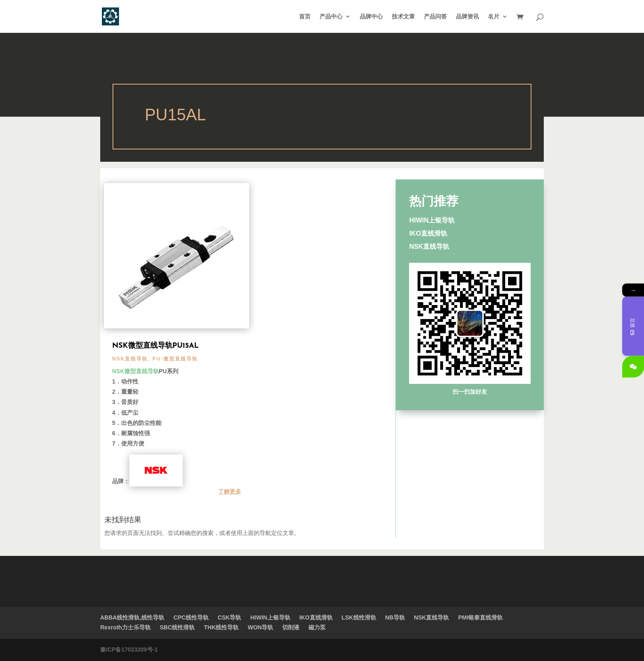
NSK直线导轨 (130, 359)
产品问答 (435, 17)
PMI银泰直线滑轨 (480, 617)
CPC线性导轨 (191, 617)
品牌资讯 (467, 17)
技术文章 (403, 17)
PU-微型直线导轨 (175, 359)
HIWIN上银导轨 (432, 220)
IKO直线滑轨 (428, 233)
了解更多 (230, 491)
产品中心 (331, 17)
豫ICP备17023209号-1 (129, 650)
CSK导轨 (230, 617)
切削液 (291, 627)
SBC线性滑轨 (177, 627)
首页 (305, 17)
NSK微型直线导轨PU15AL (155, 346)
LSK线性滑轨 (359, 617)
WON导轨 (260, 627)
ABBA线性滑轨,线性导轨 (132, 617)
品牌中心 (371, 17)
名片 (494, 17)
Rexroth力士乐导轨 (125, 627)
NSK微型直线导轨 (136, 371)
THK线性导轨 (221, 627)
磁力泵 (317, 627)
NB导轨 (395, 617)
